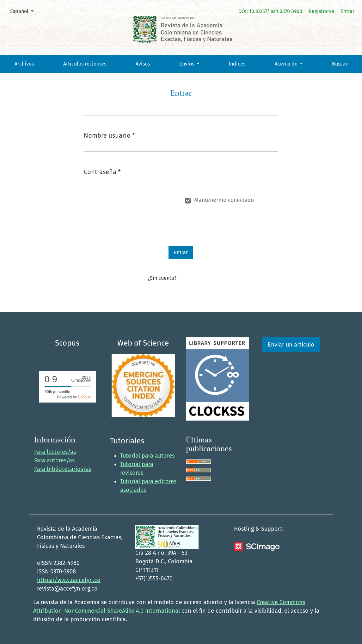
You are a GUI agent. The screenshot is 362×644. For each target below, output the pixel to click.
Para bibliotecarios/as (63, 469)
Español (24, 11)
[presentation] (132, 234)
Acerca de (287, 64)
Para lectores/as (55, 452)
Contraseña (102, 171)
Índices (237, 64)
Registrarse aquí (196, 278)
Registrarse (321, 11)
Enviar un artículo (291, 345)
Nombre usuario (109, 135)
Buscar (340, 64)
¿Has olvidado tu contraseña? (121, 201)
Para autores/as (54, 460)
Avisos (143, 64)
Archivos (24, 64)
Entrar (347, 11)
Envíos (187, 64)
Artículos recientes (85, 64)
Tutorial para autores (147, 456)
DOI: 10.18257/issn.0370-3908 (270, 11)
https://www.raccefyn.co (69, 580)
